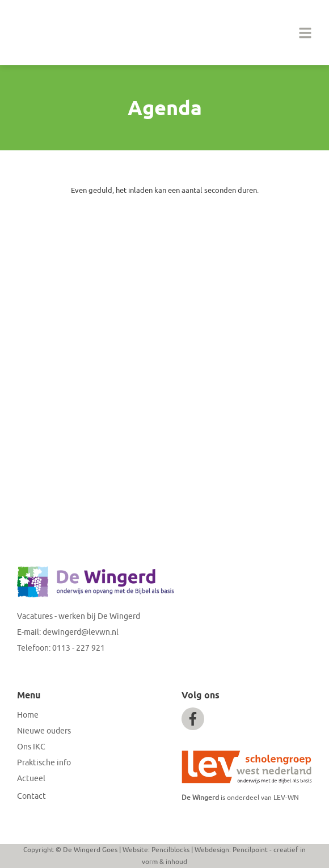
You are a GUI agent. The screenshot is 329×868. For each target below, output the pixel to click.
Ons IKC (31, 747)
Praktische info (44, 763)
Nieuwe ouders (44, 731)
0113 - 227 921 (79, 648)
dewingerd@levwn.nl (81, 632)
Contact (31, 796)
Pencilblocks (170, 850)
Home (28, 715)
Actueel (31, 779)
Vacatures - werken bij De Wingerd (79, 616)
